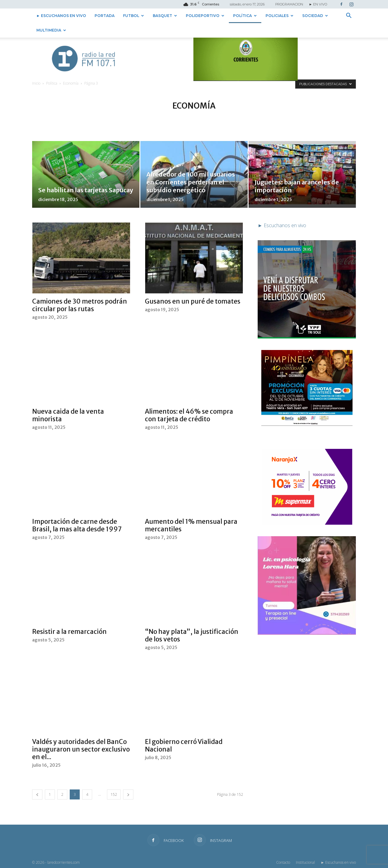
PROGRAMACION (289, 4)
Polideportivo (205, 16)
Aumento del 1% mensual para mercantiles (191, 525)
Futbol (134, 16)
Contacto (283, 862)
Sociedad (315, 16)
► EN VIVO (318, 4)
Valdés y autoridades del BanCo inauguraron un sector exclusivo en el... (81, 749)
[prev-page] (37, 794)
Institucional (305, 862)
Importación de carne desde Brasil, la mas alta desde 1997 (77, 525)
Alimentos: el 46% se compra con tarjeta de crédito (189, 415)
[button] (349, 16)
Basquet (165, 16)
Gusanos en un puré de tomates (193, 301)
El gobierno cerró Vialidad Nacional (184, 745)
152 (114, 794)
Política (245, 16)
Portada (105, 16)
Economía (71, 83)
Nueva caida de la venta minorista (68, 415)
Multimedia (51, 30)
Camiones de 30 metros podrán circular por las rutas (80, 305)
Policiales (279, 16)
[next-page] (128, 794)
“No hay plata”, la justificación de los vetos (192, 635)
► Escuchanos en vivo (61, 16)
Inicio (36, 83)
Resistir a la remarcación (69, 632)
